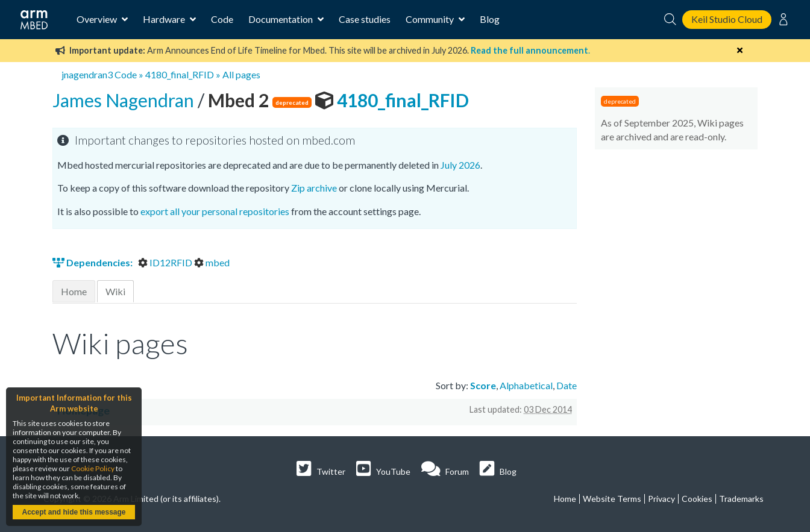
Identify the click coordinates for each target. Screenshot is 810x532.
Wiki (115, 291)
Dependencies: (93, 262)
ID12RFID (166, 262)
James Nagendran (125, 100)
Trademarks (741, 499)
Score (483, 385)
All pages (241, 74)
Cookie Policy (93, 468)
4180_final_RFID (180, 74)
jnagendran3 (87, 74)
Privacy (661, 499)
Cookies (697, 499)
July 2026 (460, 165)
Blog (490, 19)
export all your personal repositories (215, 211)
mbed (212, 262)
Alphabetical (526, 385)
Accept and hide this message (74, 512)
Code (222, 19)
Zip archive (314, 188)
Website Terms (612, 499)
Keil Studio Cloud (727, 19)
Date (567, 385)
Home (74, 291)
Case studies (365, 19)
